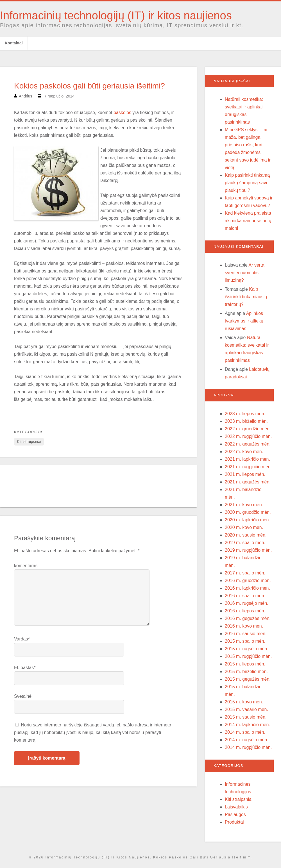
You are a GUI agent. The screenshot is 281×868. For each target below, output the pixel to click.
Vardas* (22, 639)
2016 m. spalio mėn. (245, 596)
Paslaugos (235, 814)
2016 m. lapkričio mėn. (247, 588)
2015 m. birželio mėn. (246, 672)
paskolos (122, 113)
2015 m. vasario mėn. (246, 709)
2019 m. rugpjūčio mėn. (248, 550)
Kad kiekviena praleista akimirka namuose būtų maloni (248, 221)
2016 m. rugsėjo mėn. (247, 603)
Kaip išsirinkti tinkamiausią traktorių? (246, 297)
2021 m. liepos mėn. (245, 474)
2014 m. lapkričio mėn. (247, 725)
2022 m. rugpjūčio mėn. (248, 436)
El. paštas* (25, 668)
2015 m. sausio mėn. (246, 717)
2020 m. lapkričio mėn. (247, 520)
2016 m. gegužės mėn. (248, 618)
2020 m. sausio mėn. (246, 535)
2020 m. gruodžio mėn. (248, 512)
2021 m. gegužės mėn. (248, 482)
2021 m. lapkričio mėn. (247, 459)
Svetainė (23, 696)
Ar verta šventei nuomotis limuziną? (245, 273)
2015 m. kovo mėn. (244, 702)
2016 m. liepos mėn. (245, 611)
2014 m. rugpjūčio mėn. (248, 747)
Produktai (234, 822)
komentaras (26, 566)
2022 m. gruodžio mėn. (248, 429)
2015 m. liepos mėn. (245, 664)
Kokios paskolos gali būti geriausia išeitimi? (89, 86)
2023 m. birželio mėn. (246, 421)
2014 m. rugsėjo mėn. (247, 740)
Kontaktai (14, 43)
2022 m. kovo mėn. (244, 452)
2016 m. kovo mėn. (244, 626)
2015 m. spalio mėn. (245, 641)
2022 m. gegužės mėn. (248, 444)
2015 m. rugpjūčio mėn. (248, 656)
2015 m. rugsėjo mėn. (247, 649)
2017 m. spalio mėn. (245, 573)
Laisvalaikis (236, 807)
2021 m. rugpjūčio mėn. (248, 467)
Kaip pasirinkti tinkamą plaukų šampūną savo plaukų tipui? (247, 183)
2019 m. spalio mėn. (245, 543)
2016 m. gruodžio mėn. (248, 580)
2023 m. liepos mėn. (245, 414)
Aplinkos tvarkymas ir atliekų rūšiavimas (244, 321)
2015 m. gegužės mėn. (248, 679)
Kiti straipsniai (29, 442)
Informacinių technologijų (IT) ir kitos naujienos (116, 15)
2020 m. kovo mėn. (244, 527)
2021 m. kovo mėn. (244, 505)
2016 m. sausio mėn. (246, 634)
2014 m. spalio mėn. (245, 732)
